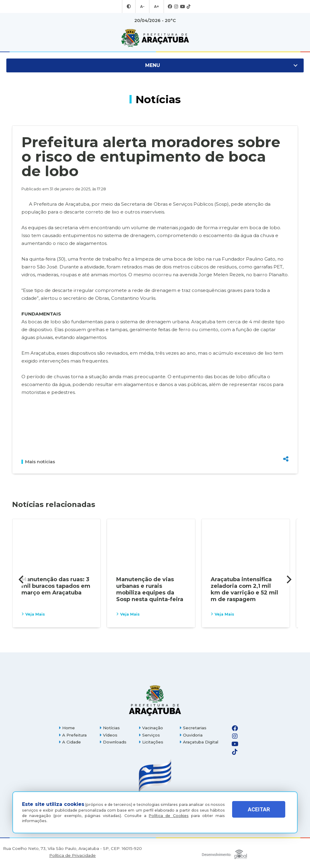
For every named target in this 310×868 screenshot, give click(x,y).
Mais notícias (38, 462)
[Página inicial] (155, 700)
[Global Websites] (224, 853)
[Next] (288, 579)
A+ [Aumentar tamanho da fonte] (156, 7)
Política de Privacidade (72, 855)
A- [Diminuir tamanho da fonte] (143, 7)
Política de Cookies (169, 816)
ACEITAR (259, 814)
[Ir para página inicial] (155, 38)
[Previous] (22, 579)
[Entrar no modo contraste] (129, 7)
